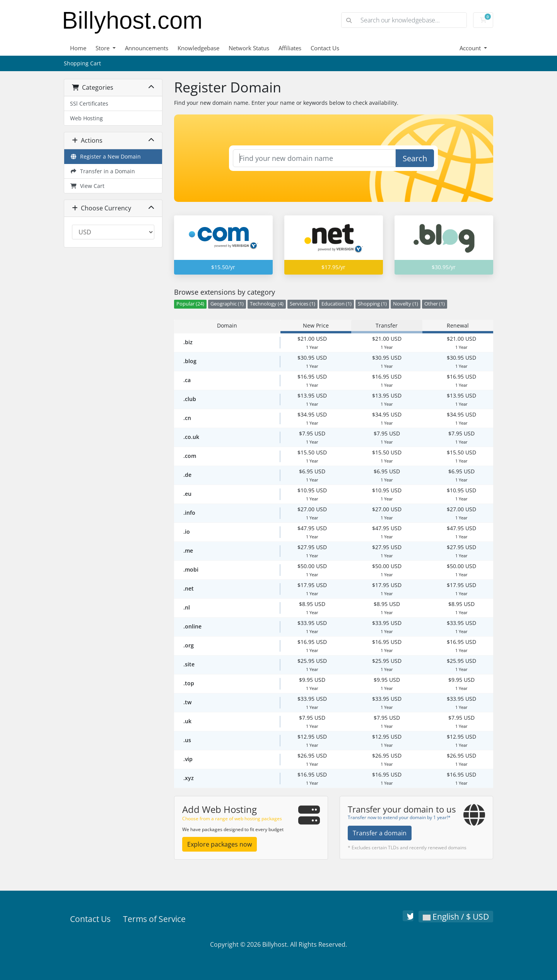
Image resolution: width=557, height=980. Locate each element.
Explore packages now (220, 844)
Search (415, 158)
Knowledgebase (198, 48)
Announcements (147, 48)
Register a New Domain (105, 156)
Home (78, 48)
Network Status (249, 48)
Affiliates (290, 48)
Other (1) (435, 304)
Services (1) (302, 304)
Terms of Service (154, 919)
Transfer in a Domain (103, 171)
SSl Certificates (89, 103)
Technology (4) (267, 304)
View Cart (87, 186)
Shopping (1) (372, 304)
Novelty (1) (406, 304)
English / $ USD (456, 917)
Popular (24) (190, 304)
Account (471, 48)
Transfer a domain (380, 833)
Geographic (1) (227, 304)
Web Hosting (86, 118)
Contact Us (325, 48)
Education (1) (337, 304)
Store (103, 48)
